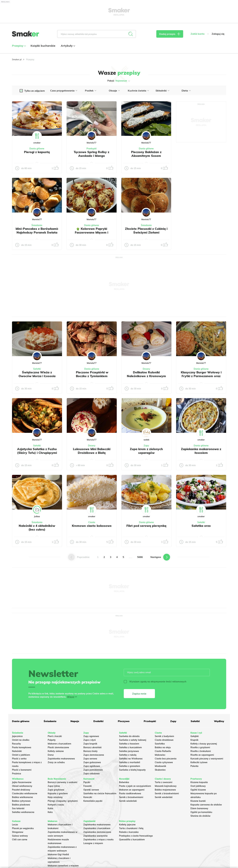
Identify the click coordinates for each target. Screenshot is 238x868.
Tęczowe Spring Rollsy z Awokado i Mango (91, 154)
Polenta (194, 766)
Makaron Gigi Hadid (58, 854)
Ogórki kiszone (198, 790)
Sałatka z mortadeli (130, 762)
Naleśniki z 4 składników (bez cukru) (37, 528)
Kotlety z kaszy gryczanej (204, 744)
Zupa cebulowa (91, 774)
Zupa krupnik (90, 744)
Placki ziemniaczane (58, 747)
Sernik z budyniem (164, 736)
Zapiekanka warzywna (95, 836)
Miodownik (160, 766)
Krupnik (194, 740)
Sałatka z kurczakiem (130, 747)
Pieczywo (124, 721)
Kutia (50, 808)
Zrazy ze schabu (56, 762)
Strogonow (18, 832)
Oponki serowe (91, 790)
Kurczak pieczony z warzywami (207, 759)
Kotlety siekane (56, 751)
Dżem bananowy (199, 808)
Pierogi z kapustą (37, 152)
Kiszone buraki (198, 801)
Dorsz (51, 755)
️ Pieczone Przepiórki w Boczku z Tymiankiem (92, 374)
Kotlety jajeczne (127, 825)
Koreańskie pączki (93, 801)
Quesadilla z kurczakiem (132, 840)
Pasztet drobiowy (21, 790)
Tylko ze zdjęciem (35, 91)
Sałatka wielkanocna (23, 812)
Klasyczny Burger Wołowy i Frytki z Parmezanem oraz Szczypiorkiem (201, 376)
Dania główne (37, 149)
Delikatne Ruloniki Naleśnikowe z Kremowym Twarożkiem (146, 376)
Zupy (146, 446)
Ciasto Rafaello (163, 751)
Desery (146, 369)
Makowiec (160, 755)
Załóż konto (198, 34)
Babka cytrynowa (21, 801)
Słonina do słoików (200, 816)
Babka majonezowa (165, 790)
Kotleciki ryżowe (199, 762)
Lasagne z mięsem (93, 843)
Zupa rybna (54, 786)
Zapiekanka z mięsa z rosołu (98, 840)
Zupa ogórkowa (92, 766)
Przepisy (19, 46)
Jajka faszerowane (22, 782)
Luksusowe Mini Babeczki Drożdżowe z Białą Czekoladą (92, 453)
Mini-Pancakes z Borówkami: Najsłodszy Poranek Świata (37, 231)
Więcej (71, 697)
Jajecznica (17, 736)
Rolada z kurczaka (129, 832)
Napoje (75, 721)
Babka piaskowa (21, 805)
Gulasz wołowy (20, 836)
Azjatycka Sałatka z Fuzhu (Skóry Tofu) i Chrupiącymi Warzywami (37, 453)
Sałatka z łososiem (129, 744)
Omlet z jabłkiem (21, 755)
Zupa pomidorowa (93, 770)
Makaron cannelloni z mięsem (63, 866)
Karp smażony (55, 797)
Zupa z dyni (90, 740)
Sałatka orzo (201, 526)
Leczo (15, 825)
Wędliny (219, 721)
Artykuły (68, 46)
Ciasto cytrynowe (164, 762)
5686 (140, 557)
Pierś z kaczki (55, 736)
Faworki (88, 786)
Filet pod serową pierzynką (146, 526)
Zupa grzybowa (56, 790)
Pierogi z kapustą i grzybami (63, 801)
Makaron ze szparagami (132, 790)
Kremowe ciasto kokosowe (92, 526)
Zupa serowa (90, 759)
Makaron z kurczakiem (59, 744)
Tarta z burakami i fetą (131, 828)
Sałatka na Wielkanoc (131, 759)
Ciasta (92, 522)
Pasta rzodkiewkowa (130, 793)
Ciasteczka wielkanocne (25, 793)
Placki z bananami (22, 770)
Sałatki (37, 369)
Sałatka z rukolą (128, 755)
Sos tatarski (18, 808)
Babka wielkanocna (22, 797)
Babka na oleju (163, 747)
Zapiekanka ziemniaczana (97, 832)
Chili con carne (20, 840)
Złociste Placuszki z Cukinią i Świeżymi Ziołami (146, 231)
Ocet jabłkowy (198, 786)
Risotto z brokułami (201, 751)
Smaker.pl (17, 59)
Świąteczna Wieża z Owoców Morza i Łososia (37, 374)
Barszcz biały (90, 751)
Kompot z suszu (56, 805)
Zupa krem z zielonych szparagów (146, 451)
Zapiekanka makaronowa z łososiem (201, 451)
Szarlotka (160, 744)
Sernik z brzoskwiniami (131, 797)
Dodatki (98, 721)
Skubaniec (160, 770)
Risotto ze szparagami (202, 755)
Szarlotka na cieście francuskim (100, 793)
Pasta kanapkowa (22, 747)
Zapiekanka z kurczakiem (97, 828)
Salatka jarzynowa (129, 751)
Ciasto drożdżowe (164, 740)
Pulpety (52, 740)
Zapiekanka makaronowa (61, 759)
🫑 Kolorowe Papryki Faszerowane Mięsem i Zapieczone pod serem (91, 232)
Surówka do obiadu (129, 736)
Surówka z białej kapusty (132, 770)
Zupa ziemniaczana (94, 755)
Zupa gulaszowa (92, 762)
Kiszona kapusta (199, 782)
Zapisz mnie (139, 694)
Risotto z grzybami (200, 747)
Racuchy (16, 744)
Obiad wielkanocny (22, 786)
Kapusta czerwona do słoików (206, 805)
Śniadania (37, 225)
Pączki (87, 782)
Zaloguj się (218, 34)
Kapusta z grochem (58, 793)
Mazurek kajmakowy (166, 786)
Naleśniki (17, 751)
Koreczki (88, 797)
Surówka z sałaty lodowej (133, 740)
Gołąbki (195, 736)
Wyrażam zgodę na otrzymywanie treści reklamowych (155, 682)
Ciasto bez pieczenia (166, 759)
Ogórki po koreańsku (201, 812)
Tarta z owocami (164, 782)
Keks (50, 812)
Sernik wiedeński (128, 801)
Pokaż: (119, 81)
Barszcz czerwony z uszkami (63, 782)
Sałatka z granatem (130, 766)
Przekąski (92, 149)
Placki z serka (19, 759)
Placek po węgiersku (23, 828)
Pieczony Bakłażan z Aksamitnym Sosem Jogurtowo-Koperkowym (146, 156)
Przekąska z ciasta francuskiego (136, 836)
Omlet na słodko (21, 740)
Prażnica (17, 774)
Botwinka (124, 782)
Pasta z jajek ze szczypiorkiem (135, 786)
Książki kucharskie (43, 46)
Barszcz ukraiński (93, 747)
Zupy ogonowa (91, 736)
